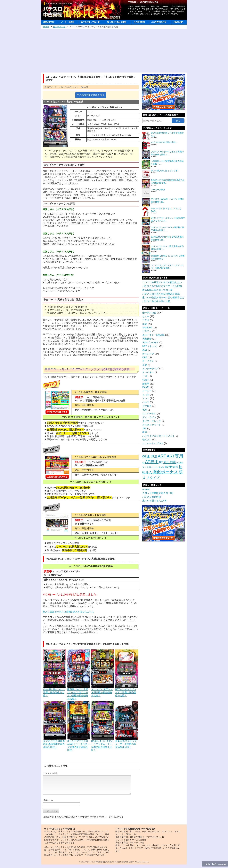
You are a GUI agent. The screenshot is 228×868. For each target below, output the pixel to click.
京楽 (145, 365)
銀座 (145, 432)
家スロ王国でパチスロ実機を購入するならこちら (68, 612)
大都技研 (147, 339)
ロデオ (146, 320)
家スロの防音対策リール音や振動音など (163, 298)
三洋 (145, 376)
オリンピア (148, 354)
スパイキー (148, 372)
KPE (145, 357)
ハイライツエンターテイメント (159, 436)
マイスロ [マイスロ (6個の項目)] (147, 467)
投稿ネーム (48, 804)
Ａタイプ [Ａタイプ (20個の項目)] (153, 478)
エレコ (76, 87)
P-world (146, 490)
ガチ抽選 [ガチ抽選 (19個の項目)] (170, 462)
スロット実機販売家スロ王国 (157, 493)
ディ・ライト (149, 417)
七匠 (145, 410)
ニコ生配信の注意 (159, 22)
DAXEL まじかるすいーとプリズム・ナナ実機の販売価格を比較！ (103, 744)
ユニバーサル (149, 414)
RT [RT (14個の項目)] (161, 462)
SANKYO (147, 328)
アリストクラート (152, 425)
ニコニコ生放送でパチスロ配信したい (162, 282)
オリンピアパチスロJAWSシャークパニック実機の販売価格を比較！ (79, 744)
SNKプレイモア (151, 342)
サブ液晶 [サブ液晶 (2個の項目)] (180, 463)
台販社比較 (178, 22)
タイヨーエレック (152, 421)
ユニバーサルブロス (153, 443)
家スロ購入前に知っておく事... (165, 171)
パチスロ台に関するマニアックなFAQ (162, 286)
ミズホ (146, 395)
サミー (146, 316)
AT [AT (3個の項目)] (143, 463)
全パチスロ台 (59, 27)
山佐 (145, 324)
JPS (144, 429)
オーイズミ (148, 361)
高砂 (145, 350)
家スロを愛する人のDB (154, 501)
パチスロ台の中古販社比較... (164, 142)
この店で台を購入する (57, 412)
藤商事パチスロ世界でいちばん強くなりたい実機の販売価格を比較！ (79, 693)
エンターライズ (150, 369)
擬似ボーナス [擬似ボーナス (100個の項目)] (165, 472)
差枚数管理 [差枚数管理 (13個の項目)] (171, 467)
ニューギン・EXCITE (153, 335)
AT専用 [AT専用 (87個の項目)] (152, 462)
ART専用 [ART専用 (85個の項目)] (175, 456)
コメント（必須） (51, 773)
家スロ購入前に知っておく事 (157, 290)
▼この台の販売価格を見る (91, 95)
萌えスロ (147, 440)
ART (86, 87)
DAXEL (146, 387)
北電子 (146, 380)
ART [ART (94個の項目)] (162, 456)
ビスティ (147, 331)
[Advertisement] (114, 51)
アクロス (147, 406)
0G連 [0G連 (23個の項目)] (146, 456)
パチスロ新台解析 (152, 497)
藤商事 (146, 384)
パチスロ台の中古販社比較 (156, 301)
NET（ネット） (150, 346)
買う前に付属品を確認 (117, 22)
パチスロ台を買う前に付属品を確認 (161, 294)
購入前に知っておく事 (90, 22)
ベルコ (146, 402)
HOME (46, 26)
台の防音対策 (139, 22)
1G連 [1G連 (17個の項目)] (154, 456)
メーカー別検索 (68, 22)
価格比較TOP (49, 22)
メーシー (147, 391)
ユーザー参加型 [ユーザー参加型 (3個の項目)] (158, 467)
